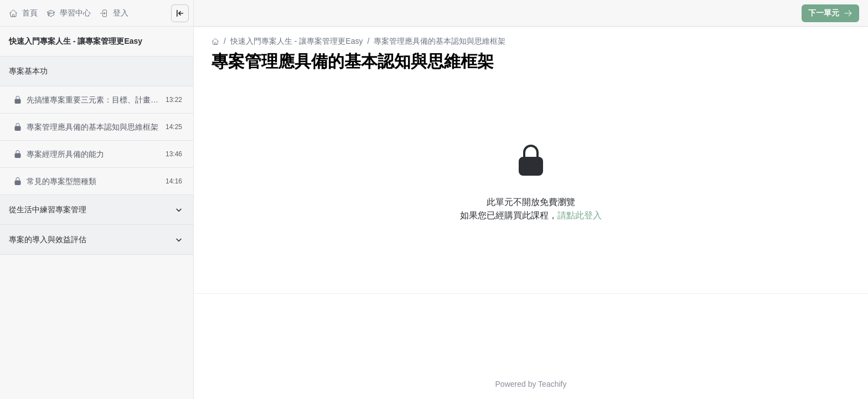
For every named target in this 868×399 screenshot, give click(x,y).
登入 (114, 13)
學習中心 (69, 13)
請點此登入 (580, 215)
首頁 (23, 13)
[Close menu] (180, 13)
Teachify (552, 384)
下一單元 (830, 13)
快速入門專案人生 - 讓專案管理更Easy (76, 41)
